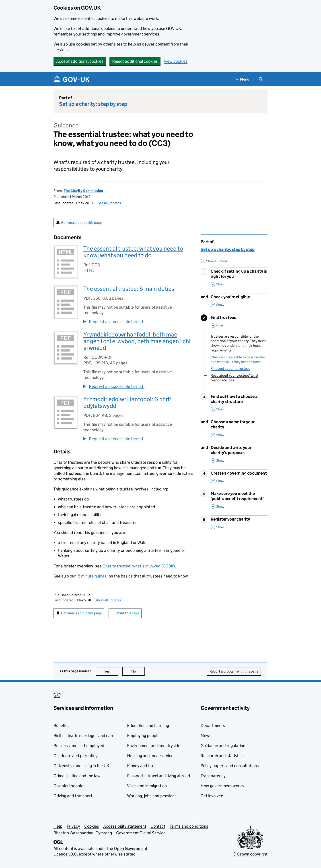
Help (58, 826)
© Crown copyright (250, 854)
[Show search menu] (261, 79)
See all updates (109, 203)
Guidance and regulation (223, 746)
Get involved (212, 796)
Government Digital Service (141, 833)
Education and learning (148, 726)
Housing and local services (151, 756)
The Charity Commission (83, 191)
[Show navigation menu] (242, 79)
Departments (213, 726)
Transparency (213, 776)
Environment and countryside (154, 746)
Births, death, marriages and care (84, 736)
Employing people (143, 736)
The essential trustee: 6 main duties (129, 289)
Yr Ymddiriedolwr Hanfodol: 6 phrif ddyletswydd (127, 402)
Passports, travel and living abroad (159, 776)
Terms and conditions (189, 826)
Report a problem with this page (234, 671)
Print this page (128, 613)
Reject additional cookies (135, 61)
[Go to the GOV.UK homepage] (72, 79)
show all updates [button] (107, 600)
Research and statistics (222, 756)
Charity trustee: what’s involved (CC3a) (139, 566)
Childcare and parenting (76, 756)
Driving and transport (73, 796)
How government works (222, 786)
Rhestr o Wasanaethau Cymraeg (83, 833)
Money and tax (140, 766)
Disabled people (68, 786)
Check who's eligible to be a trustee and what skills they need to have (238, 359)
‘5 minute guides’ (92, 576)
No (138, 671)
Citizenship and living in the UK (81, 766)
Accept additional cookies (80, 61)
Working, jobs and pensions (152, 796)
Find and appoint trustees (230, 369)
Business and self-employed (79, 746)
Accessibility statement (125, 826)
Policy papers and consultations (230, 766)
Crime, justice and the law (77, 776)
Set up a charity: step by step (93, 104)
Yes (111, 671)
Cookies (92, 826)
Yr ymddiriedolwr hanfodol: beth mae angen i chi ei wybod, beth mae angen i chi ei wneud (137, 341)
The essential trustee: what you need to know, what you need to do (133, 252)
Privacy (73, 826)
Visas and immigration (147, 786)
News (206, 736)
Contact (158, 826)
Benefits (61, 726)
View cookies (176, 61)
